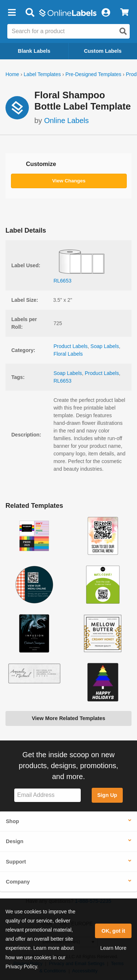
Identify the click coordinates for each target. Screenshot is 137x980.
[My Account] (106, 13)
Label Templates (42, 74)
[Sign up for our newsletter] (47, 795)
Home (12, 74)
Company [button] (18, 882)
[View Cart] (124, 13)
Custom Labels (103, 51)
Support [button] (16, 862)
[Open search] (123, 31)
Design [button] (15, 841)
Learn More (113, 948)
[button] (12, 13)
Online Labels (66, 120)
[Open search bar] (30, 13)
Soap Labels (105, 346)
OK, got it (113, 931)
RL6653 (62, 381)
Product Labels (70, 346)
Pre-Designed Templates (93, 74)
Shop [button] (12, 821)
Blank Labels (34, 51)
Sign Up (107, 795)
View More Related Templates (68, 718)
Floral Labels (68, 354)
